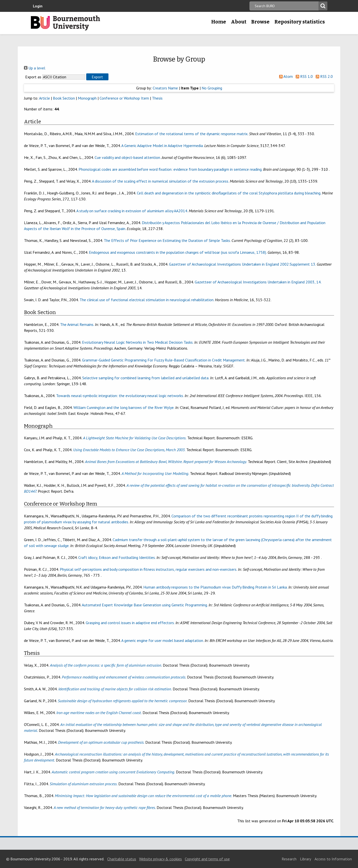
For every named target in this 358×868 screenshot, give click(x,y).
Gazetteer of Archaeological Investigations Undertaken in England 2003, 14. (258, 282)
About (239, 22)
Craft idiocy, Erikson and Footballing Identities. (117, 557)
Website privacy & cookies (160, 859)
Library (305, 859)
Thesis (157, 98)
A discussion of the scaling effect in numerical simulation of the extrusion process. (160, 181)
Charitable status (122, 859)
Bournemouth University (65, 23)
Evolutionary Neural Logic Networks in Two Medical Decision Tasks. (138, 342)
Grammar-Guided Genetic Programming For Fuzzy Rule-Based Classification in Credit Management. (164, 360)
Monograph (87, 98)
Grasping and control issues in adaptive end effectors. (130, 623)
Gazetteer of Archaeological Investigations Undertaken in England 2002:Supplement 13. (242, 264)
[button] (97, 77)
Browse (260, 22)
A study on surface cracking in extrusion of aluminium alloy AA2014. (132, 211)
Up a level (35, 68)
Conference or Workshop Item (124, 98)
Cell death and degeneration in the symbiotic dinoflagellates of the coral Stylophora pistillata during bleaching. (229, 193)
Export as (33, 77)
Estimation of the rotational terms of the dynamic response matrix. (192, 134)
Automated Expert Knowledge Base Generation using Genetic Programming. (145, 605)
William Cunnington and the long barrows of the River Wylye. (124, 407)
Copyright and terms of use (207, 859)
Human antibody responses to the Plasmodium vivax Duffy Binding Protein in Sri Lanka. (215, 587)
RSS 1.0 (303, 76)
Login (38, 6)
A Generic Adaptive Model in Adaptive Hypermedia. (162, 146)
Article (44, 98)
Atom (285, 76)
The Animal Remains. (77, 324)
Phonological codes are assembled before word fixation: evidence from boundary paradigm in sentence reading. (170, 169)
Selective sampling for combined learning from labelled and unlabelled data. (146, 378)
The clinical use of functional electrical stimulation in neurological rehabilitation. (147, 300)
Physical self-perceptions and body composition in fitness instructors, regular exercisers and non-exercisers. (148, 569)
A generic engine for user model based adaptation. (162, 640)
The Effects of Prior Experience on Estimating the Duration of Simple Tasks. (167, 240)
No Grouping (212, 88)
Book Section (64, 98)
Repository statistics (300, 22)
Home (219, 22)
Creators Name (165, 88)
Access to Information (333, 859)
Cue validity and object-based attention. (128, 157)
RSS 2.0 (323, 76)
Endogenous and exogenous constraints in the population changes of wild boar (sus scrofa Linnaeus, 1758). (178, 252)
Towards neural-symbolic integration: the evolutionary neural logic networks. (120, 396)
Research (289, 859)
